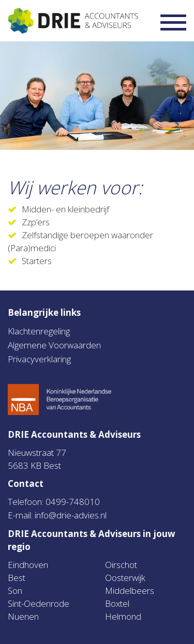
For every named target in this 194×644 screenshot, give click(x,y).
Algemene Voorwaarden (54, 345)
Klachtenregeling (39, 331)
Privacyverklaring (39, 359)
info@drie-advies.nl (71, 515)
